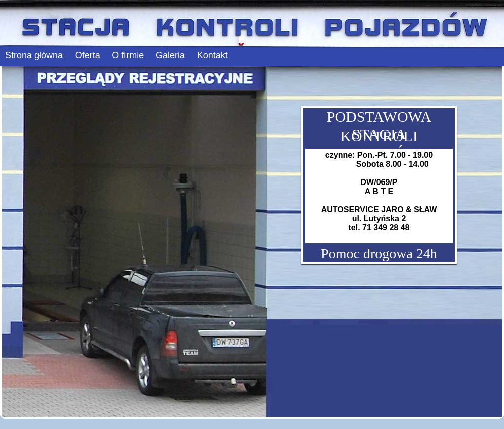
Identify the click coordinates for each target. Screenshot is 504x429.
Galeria (170, 55)
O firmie (128, 55)
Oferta (88, 55)
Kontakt (212, 55)
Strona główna (34, 55)
